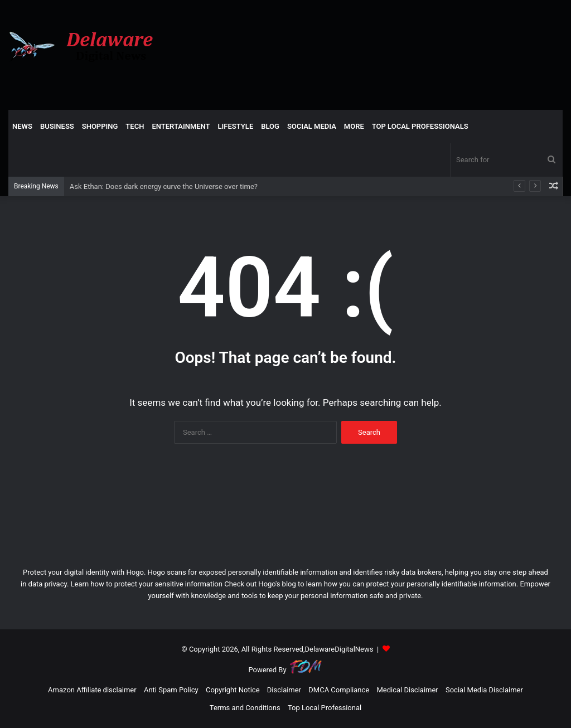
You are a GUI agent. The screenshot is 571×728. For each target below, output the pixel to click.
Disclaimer (284, 690)
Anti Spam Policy (171, 690)
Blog (270, 126)
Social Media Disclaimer (484, 690)
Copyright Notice (233, 690)
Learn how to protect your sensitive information (147, 584)
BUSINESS (57, 126)
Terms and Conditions (245, 708)
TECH (135, 126)
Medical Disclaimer (407, 690)
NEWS (22, 126)
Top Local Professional (325, 708)
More (354, 126)
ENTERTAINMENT (181, 126)
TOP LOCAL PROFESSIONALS (420, 126)
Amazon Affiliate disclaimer (92, 690)
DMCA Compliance (339, 690)
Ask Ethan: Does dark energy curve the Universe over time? (164, 186)
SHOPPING (100, 126)
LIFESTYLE (236, 126)
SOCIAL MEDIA (312, 126)
